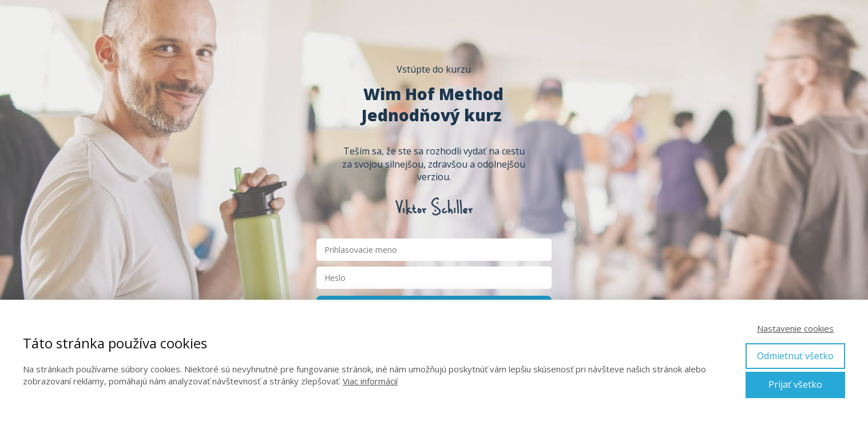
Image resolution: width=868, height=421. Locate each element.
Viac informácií (370, 381)
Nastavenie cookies (795, 328)
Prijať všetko (795, 384)
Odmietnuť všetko (795, 356)
